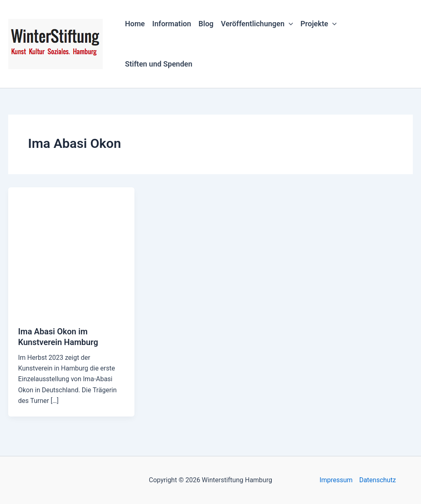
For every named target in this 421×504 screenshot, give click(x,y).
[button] (289, 24)
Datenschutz (378, 480)
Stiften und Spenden (159, 64)
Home (135, 24)
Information (172, 24)
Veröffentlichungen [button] (257, 24)
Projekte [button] (319, 24)
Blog (206, 24)
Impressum (336, 480)
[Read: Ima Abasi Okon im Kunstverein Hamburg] (71, 251)
